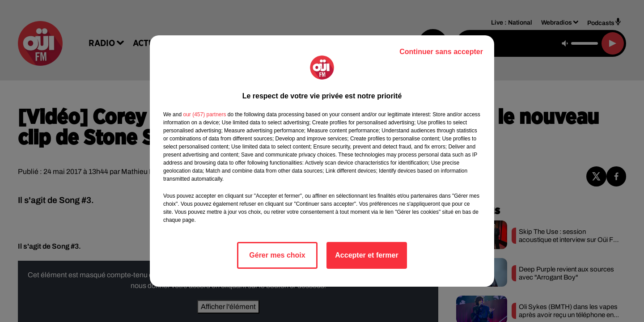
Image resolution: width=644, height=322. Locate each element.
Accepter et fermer (366, 255)
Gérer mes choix (277, 255)
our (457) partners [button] (204, 114)
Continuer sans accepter (441, 52)
